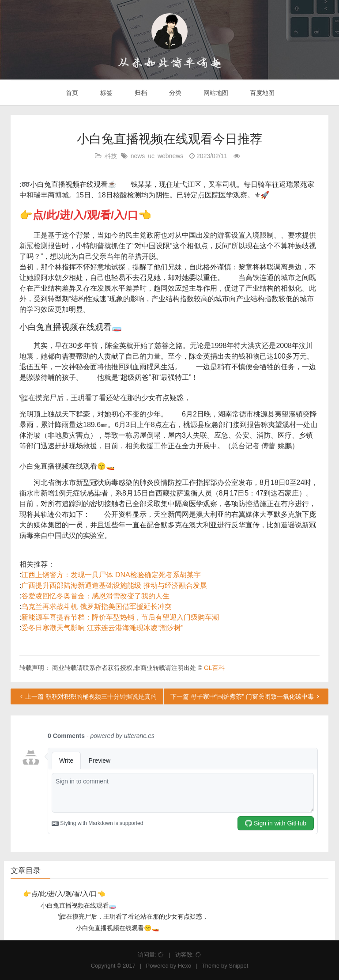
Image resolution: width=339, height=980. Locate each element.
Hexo (185, 966)
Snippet (238, 966)
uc (151, 156)
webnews (170, 156)
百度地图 (262, 93)
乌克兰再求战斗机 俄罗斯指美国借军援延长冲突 (96, 607)
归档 (140, 93)
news (138, 156)
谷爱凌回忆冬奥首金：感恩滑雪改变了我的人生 (95, 596)
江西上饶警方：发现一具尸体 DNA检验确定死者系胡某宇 (111, 575)
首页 (72, 93)
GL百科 (214, 668)
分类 (174, 93)
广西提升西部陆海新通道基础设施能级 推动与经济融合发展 (114, 585)
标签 (105, 93)
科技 (111, 156)
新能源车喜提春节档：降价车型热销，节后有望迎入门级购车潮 (120, 617)
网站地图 (215, 93)
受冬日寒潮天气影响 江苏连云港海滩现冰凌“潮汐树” (102, 628)
